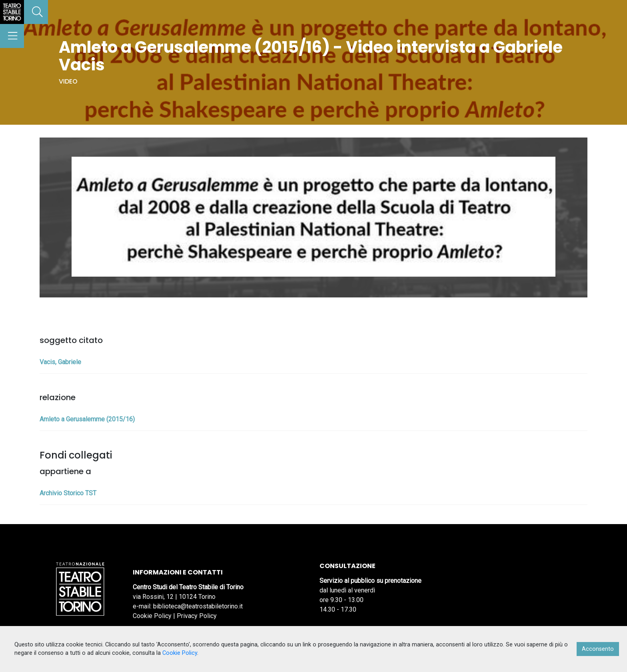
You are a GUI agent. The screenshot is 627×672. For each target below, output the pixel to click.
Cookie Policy (152, 616)
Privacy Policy (197, 616)
